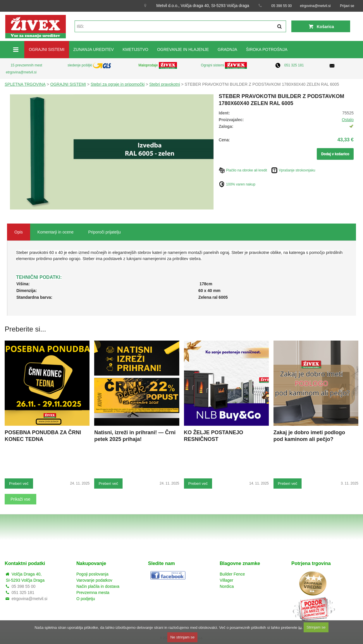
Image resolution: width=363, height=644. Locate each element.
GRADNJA (227, 49)
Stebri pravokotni (165, 84)
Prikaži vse (20, 499)
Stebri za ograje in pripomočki (118, 84)
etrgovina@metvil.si (315, 6)
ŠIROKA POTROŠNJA (267, 49)
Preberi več (19, 484)
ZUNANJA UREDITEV (94, 49)
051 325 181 (294, 65)
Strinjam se (316, 627)
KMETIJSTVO (135, 49)
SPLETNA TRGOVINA (25, 84)
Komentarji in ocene (56, 232)
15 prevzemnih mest (26, 65)
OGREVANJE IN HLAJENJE (183, 49)
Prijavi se (347, 6)
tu (300, 627)
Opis (19, 232)
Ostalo (348, 120)
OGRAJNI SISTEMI (47, 49)
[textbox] (180, 26)
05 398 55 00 (281, 6)
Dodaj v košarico (335, 154)
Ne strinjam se (182, 637)
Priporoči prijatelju (105, 232)
